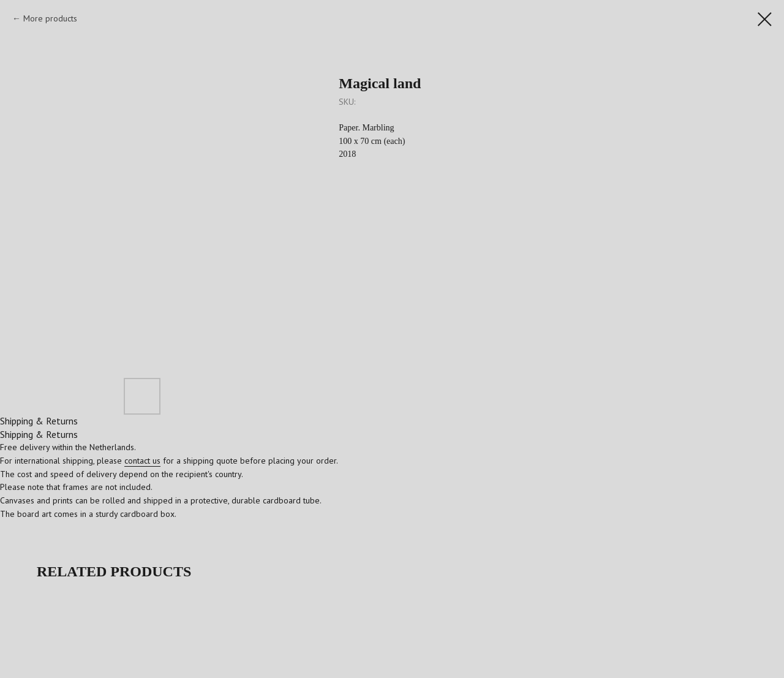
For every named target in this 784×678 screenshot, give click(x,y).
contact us (142, 461)
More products (50, 18)
